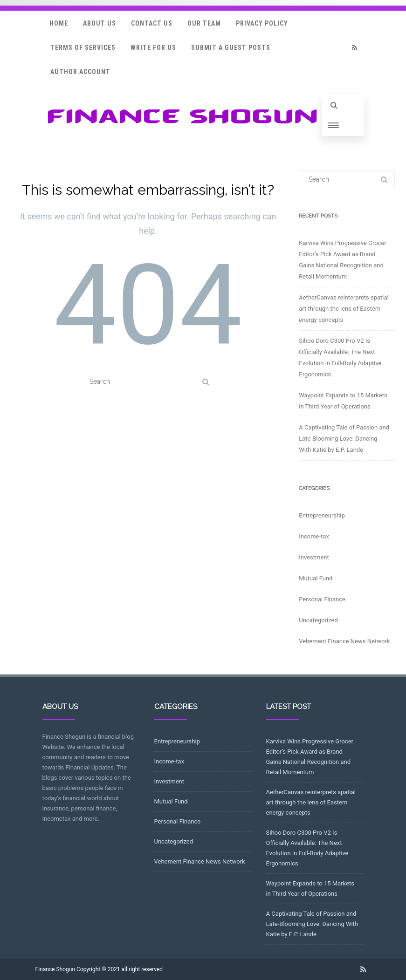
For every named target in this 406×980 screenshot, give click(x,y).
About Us (100, 23)
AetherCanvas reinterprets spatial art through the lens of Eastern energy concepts (344, 309)
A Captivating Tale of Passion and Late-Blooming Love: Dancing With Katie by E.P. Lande (344, 439)
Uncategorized (318, 620)
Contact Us (152, 23)
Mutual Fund (316, 578)
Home (59, 23)
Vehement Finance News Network (344, 641)
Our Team (204, 23)
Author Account (80, 72)
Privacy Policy (262, 23)
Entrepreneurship (322, 515)
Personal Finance (322, 599)
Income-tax (314, 536)
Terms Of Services (83, 48)
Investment (314, 557)
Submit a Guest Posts (231, 48)
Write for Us (153, 48)
